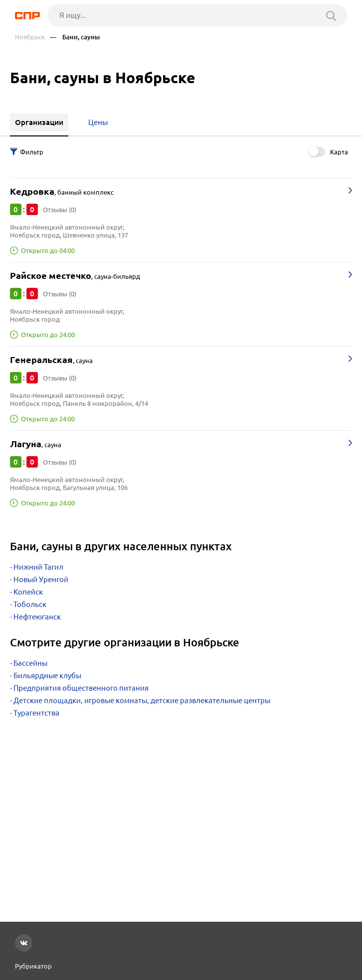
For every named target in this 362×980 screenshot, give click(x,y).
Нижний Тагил (38, 567)
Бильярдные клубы (47, 675)
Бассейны (30, 663)
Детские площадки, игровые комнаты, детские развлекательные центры (142, 700)
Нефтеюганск (37, 617)
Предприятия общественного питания (81, 688)
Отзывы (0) (60, 210)
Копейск (28, 592)
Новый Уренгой (41, 579)
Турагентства (36, 713)
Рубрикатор (33, 966)
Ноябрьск (30, 37)
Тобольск (30, 604)
